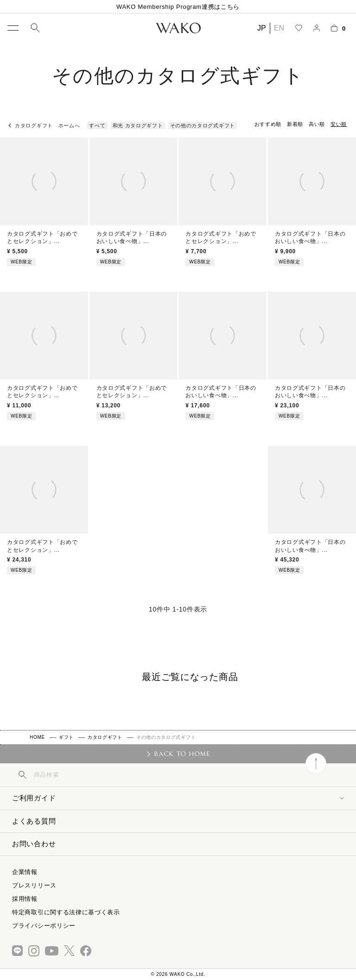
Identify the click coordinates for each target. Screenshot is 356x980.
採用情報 (25, 899)
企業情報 (25, 872)
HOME (37, 737)
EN (279, 28)
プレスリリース (34, 885)
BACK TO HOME (182, 754)
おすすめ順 (268, 124)
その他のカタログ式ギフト (203, 125)
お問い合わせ (34, 844)
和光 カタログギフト (138, 125)
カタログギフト (105, 737)
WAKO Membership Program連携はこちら (178, 7)
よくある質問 (34, 821)
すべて (97, 125)
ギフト (66, 737)
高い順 (317, 124)
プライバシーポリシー (44, 926)
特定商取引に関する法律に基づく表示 (66, 912)
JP (262, 28)
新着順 (295, 124)
